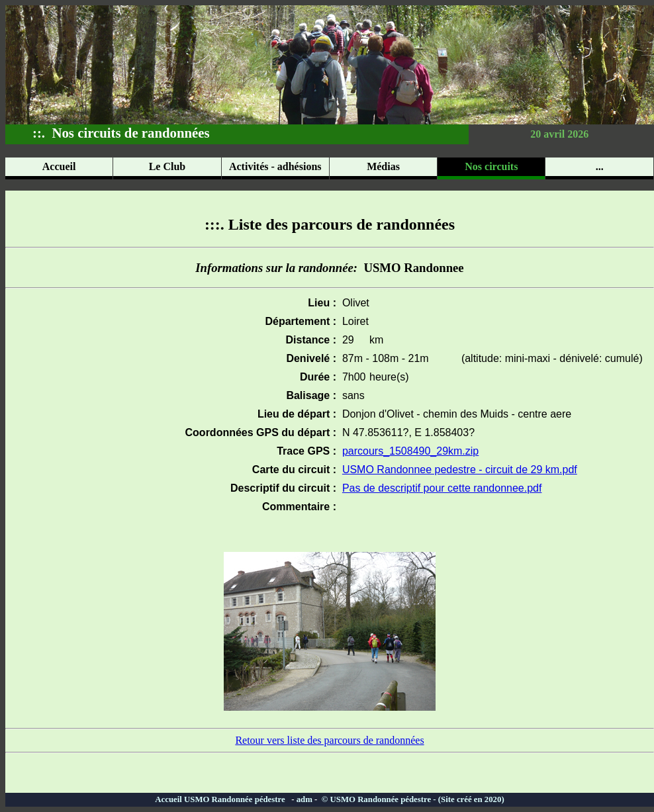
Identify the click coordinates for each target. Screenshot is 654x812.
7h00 (351, 377)
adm (304, 799)
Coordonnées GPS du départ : (261, 432)
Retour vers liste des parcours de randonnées (329, 740)
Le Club (167, 166)
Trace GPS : (306, 451)
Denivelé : (311, 358)
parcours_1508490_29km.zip (410, 451)
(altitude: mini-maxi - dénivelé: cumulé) (549, 358)
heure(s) (389, 377)
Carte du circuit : (294, 470)
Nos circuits (491, 166)
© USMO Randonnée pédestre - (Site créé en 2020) (412, 799)
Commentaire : (299, 507)
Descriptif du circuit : (283, 488)
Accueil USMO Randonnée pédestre (223, 799)
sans (350, 395)
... (600, 166)
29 (345, 340)
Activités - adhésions (275, 166)
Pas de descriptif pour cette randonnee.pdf (442, 488)
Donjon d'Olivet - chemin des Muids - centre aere (454, 414)
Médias (383, 166)
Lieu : (322, 303)
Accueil (59, 166)
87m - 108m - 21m (383, 358)
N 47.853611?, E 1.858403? (405, 432)
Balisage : (311, 395)
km (376, 340)
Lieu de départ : (297, 414)
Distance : (311, 340)
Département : (301, 321)
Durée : (318, 377)
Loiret (352, 321)
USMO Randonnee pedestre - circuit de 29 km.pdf (460, 470)
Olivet (353, 303)
